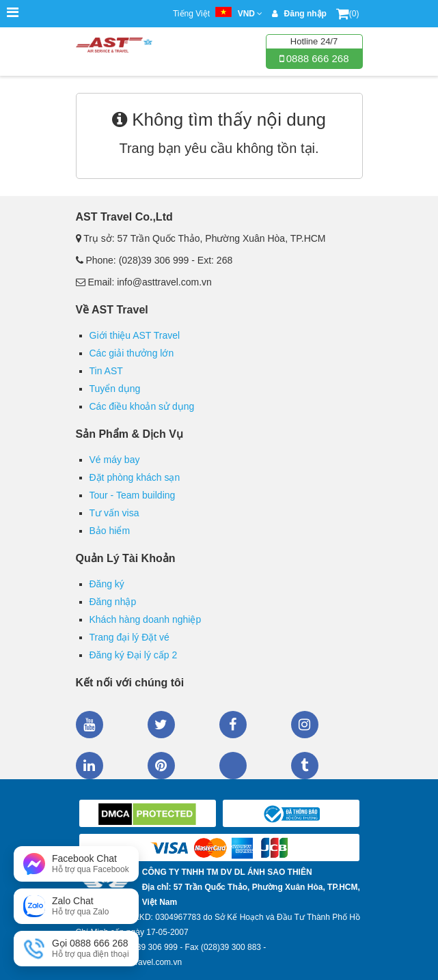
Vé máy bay (115, 460)
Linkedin (90, 766)
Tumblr (305, 766)
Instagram (305, 725)
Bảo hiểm (110, 531)
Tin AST (106, 371)
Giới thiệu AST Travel (135, 335)
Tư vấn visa (114, 513)
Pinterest (161, 766)
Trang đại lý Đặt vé (129, 637)
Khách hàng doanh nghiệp (146, 619)
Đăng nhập (113, 602)
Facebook (233, 725)
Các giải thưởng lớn (132, 353)
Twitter (161, 725)
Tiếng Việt (218, 14)
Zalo (233, 766)
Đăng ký (107, 584)
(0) (348, 14)
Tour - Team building (133, 495)
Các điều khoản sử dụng (142, 406)
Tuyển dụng (115, 389)
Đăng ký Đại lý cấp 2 (134, 655)
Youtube (90, 725)
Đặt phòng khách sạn (135, 477)
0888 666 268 (316, 58)
